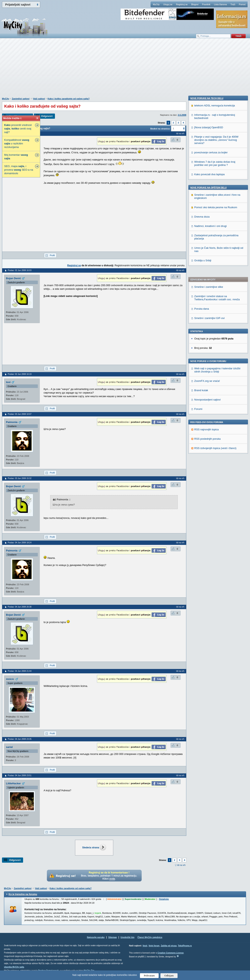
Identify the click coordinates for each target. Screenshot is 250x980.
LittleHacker (13, 783)
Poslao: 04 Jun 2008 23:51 (20, 775)
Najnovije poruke (96, 937)
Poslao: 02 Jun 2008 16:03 (20, 270)
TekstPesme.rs (185, 946)
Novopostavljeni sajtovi (207, 279)
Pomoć (242, 4)
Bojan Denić (13, 278)
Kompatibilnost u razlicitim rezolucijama (17, 143)
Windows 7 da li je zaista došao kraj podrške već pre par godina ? (215, 406)
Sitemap (113, 937)
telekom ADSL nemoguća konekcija (215, 348)
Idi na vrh (181, 865)
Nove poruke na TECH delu (207, 341)
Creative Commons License (170, 953)
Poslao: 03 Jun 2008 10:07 (20, 414)
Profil (52, 255)
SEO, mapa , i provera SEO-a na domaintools (19, 170)
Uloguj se (168, 4)
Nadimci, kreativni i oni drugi (210, 468)
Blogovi (195, 4)
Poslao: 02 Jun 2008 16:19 (20, 374)
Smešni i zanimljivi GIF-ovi (209, 197)
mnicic (10, 679)
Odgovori (47, 116)
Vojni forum (154, 946)
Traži (233, 4)
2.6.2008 (182, 115)
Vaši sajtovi (39, 99)
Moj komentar (16, 157)
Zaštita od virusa (169, 946)
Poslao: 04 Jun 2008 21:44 (20, 671)
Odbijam (169, 976)
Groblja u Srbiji (203, 503)
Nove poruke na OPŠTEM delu (208, 430)
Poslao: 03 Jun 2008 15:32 (20, 478)
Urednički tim (128, 937)
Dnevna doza (202, 459)
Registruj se (182, 4)
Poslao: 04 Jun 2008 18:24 (20, 543)
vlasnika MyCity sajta (14, 967)
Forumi (198, 288)
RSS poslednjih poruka (207, 318)
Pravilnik (206, 4)
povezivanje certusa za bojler (211, 395)
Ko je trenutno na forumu (23, 894)
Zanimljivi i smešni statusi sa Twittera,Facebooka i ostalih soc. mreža (217, 177)
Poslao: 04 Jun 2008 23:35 (20, 739)
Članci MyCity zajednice (150, 937)
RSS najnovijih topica (207, 309)
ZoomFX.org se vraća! (207, 260)
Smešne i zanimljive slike (209, 166)
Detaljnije (164, 899)
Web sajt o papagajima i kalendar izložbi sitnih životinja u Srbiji (217, 249)
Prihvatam (149, 976)
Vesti (145, 946)
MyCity (156, 4)
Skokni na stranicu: (160, 129)
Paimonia (12, 422)
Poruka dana (202, 188)
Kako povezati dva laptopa (209, 417)
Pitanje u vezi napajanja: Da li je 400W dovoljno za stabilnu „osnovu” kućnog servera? (216, 382)
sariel (9, 747)
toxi (8, 382)
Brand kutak (201, 270)
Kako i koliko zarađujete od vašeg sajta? (69, 99)
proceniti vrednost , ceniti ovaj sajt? (18, 129)
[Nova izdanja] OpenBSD (209, 370)
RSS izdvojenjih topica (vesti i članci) (215, 327)
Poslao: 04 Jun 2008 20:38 (20, 607)
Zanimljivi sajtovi (21, 99)
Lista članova (220, 4)
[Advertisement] (125, 70)
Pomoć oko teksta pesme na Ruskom (216, 450)
